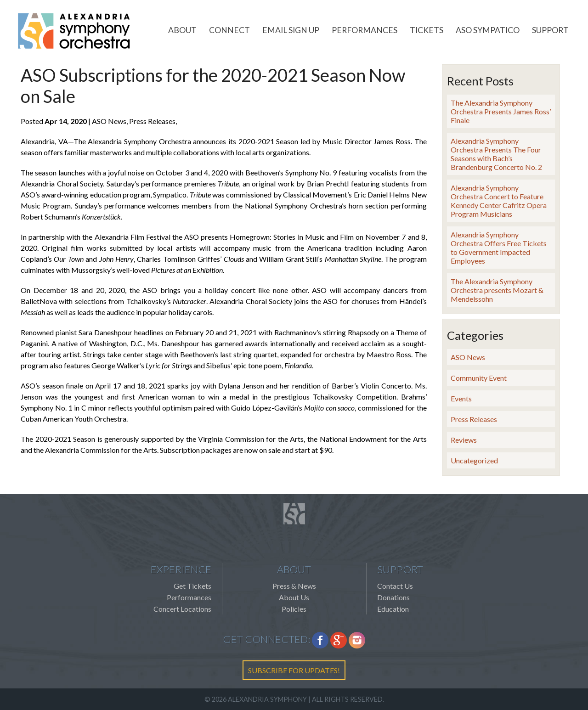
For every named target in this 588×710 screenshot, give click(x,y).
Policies (294, 609)
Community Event (479, 378)
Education (393, 609)
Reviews (464, 440)
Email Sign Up (291, 30)
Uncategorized (474, 460)
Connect (229, 30)
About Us (294, 597)
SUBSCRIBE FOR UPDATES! (294, 670)
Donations (393, 597)
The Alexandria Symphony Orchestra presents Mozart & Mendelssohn (497, 290)
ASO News (468, 357)
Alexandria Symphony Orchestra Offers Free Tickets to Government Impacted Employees (499, 248)
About (182, 30)
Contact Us (395, 586)
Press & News (294, 586)
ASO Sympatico (488, 30)
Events (461, 398)
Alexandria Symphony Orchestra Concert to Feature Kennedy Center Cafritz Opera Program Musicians (499, 201)
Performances (365, 30)
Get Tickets (192, 586)
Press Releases (474, 419)
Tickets (427, 30)
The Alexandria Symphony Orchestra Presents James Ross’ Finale (501, 111)
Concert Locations (182, 609)
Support (550, 30)
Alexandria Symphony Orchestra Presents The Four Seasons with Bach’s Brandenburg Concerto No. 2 (496, 154)
